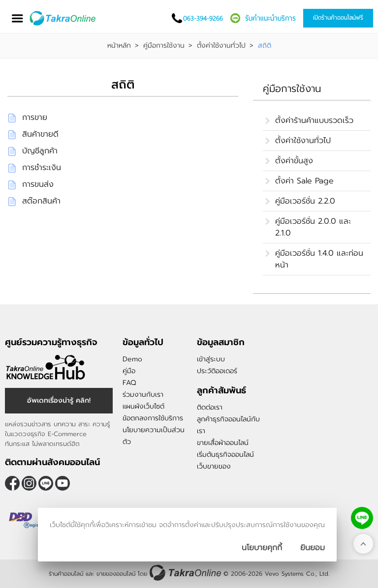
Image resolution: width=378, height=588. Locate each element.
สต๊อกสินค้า (41, 201)
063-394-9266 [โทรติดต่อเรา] (203, 18)
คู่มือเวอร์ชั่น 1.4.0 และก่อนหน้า (319, 259)
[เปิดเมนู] (17, 18)
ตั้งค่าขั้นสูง (294, 161)
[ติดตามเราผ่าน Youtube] (63, 483)
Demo (132, 359)
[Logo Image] (63, 18)
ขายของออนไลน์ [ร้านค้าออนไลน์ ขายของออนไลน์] (116, 574)
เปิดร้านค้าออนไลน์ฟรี (338, 18)
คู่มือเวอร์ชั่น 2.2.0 (305, 201)
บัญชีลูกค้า (40, 151)
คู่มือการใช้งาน (164, 46)
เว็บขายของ (214, 466)
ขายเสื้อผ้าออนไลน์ (223, 443)
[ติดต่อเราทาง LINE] (362, 518)
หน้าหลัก (119, 46)
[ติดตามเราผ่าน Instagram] (29, 483)
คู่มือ (129, 371)
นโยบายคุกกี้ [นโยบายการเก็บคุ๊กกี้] (262, 548)
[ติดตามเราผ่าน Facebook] (12, 483)
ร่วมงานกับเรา (143, 395)
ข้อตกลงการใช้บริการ (153, 418)
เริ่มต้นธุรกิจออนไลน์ (225, 455)
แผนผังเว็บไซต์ (143, 406)
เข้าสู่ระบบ (211, 359)
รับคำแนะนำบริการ (270, 18)
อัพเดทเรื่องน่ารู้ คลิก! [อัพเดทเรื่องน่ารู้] (59, 400)
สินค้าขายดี (40, 134)
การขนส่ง (38, 184)
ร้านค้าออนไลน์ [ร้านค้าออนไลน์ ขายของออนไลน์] (66, 574)
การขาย (35, 118)
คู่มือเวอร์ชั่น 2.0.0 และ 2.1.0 (313, 227)
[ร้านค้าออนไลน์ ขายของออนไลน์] (185, 573)
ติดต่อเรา (210, 407)
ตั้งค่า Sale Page (304, 181)
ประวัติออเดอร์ (217, 371)
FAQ (129, 383)
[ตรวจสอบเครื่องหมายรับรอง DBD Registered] (30, 520)
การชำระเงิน (42, 168)
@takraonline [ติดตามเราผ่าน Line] (46, 483)
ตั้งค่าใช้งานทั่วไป (221, 46)
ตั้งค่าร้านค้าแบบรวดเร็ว (314, 120)
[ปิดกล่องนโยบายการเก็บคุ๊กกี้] (313, 548)
